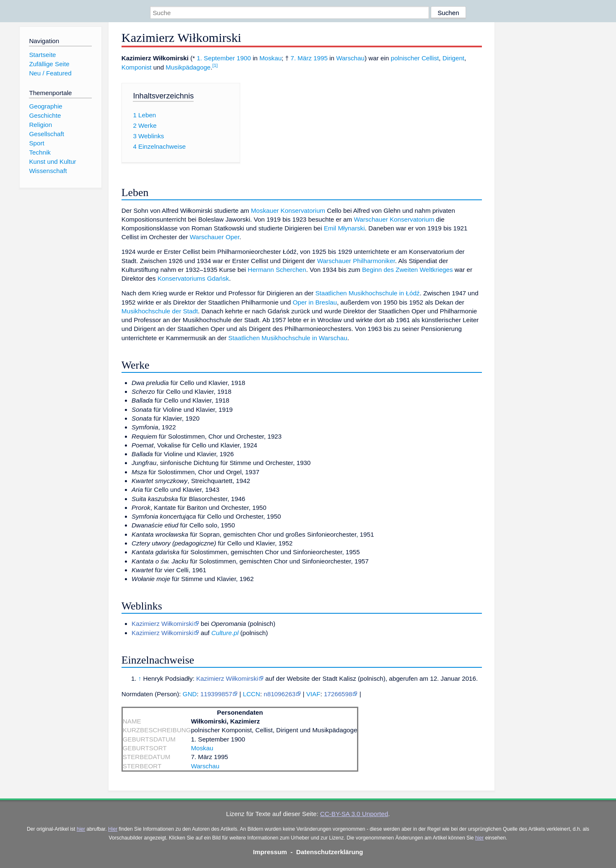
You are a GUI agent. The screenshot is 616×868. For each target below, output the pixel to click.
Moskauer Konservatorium (288, 211)
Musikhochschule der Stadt (160, 311)
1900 (244, 58)
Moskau (270, 58)
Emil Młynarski (344, 228)
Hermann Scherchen (277, 270)
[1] (215, 65)
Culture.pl (225, 633)
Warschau (350, 58)
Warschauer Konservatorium (394, 219)
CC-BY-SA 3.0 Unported (354, 814)
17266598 (338, 694)
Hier (113, 829)
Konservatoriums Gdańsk (193, 278)
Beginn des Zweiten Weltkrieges (408, 270)
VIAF (313, 694)
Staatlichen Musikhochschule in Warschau (288, 338)
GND (190, 694)
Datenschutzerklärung (330, 852)
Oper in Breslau (315, 302)
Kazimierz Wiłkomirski (163, 624)
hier (81, 829)
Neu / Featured (50, 73)
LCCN (251, 694)
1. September (216, 58)
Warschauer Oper (215, 237)
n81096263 (280, 694)
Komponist (137, 67)
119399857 (216, 694)
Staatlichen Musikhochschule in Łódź (367, 293)
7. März (301, 58)
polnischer (405, 58)
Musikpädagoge (188, 67)
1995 (321, 58)
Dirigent (453, 58)
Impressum (270, 852)
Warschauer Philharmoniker (356, 261)
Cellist (430, 58)
